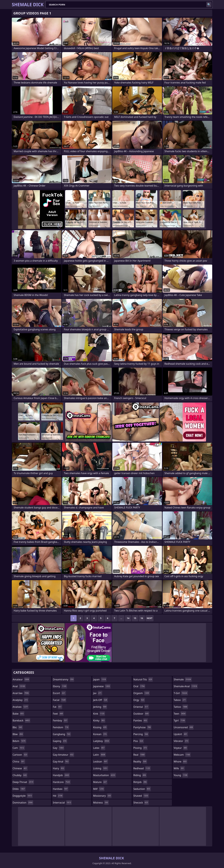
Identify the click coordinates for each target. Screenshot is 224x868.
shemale (183, 679)
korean (100, 734)
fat (58, 707)
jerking (100, 707)
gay (59, 748)
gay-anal (61, 762)
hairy (59, 768)
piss (139, 741)
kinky (99, 720)
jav (98, 693)
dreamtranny (64, 679)
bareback (21, 720)
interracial (62, 803)
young (181, 775)
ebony (60, 686)
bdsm (19, 741)
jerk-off (100, 700)
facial (60, 700)
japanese (102, 686)
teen (180, 714)
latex (99, 748)
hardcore (62, 782)
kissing (100, 727)
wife (179, 768)
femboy (60, 720)
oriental (141, 707)
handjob (61, 775)
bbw (18, 734)
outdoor (141, 714)
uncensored (184, 727)
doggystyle (23, 796)
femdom (61, 727)
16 (142, 618)
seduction (142, 789)
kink (99, 714)
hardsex (61, 789)
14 (128, 618)
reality (140, 762)
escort (59, 693)
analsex (21, 707)
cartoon (20, 755)
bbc (18, 727)
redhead (142, 768)
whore (180, 762)
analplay (20, 700)
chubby (20, 775)
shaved (141, 796)
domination (23, 803)
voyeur (181, 748)
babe (18, 714)
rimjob (140, 782)
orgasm (142, 693)
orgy (139, 700)
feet (58, 714)
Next (150, 618)
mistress (101, 803)
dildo (19, 789)
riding (140, 775)
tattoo (181, 707)
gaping (60, 741)
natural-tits (143, 679)
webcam (182, 755)
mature (100, 782)
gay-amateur (64, 755)
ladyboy (101, 741)
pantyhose (142, 727)
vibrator (181, 741)
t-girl (181, 693)
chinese (20, 768)
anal (19, 686)
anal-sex (21, 693)
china (19, 762)
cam (19, 748)
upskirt (181, 734)
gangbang (62, 734)
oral (139, 686)
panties (141, 720)
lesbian (101, 762)
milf (99, 789)
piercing (141, 734)
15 (135, 618)
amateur (21, 679)
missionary (102, 796)
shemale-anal (186, 686)
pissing (140, 748)
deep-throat (23, 782)
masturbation (104, 775)
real (139, 755)
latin (99, 755)
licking (101, 768)
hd (58, 796)
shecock (141, 803)
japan (100, 679)
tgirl (180, 720)
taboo (180, 700)
